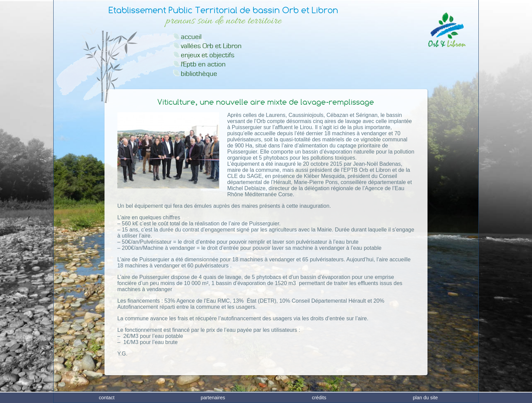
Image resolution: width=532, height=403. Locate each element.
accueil (191, 37)
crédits (319, 398)
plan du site (425, 398)
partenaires (213, 398)
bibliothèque (199, 74)
